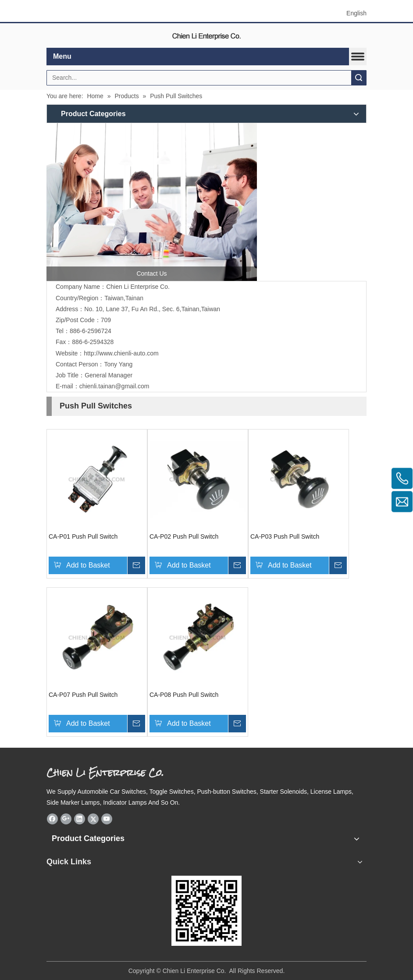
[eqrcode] (206, 911)
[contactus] (152, 202)
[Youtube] (107, 819)
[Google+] (66, 819)
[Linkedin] (80, 819)
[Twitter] (93, 819)
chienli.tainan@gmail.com (114, 386)
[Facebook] (52, 819)
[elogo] (206, 36)
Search (359, 78)
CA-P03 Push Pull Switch (285, 536)
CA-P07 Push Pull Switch (83, 695)
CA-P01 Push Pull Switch (83, 536)
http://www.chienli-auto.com (121, 353)
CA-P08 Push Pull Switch (184, 695)
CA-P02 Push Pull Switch (184, 536)
